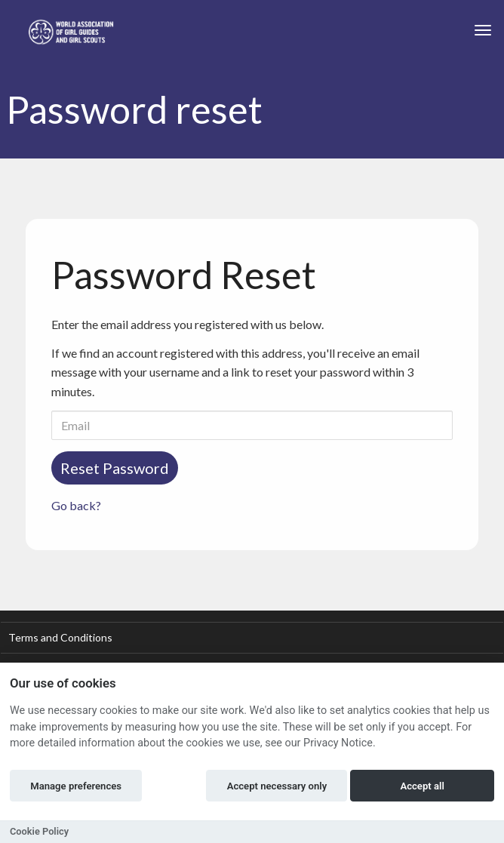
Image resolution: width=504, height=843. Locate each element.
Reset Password (115, 468)
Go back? (76, 505)
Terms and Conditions (60, 637)
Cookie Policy (39, 831)
